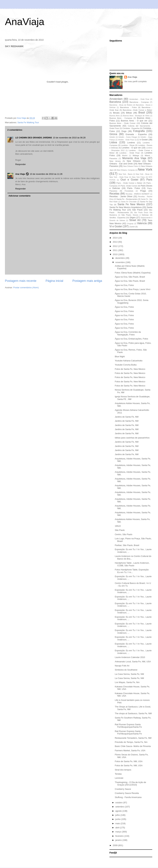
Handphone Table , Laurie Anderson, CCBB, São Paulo (132, 564)
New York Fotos (138, 177)
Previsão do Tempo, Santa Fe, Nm (131, 742)
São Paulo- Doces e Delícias (135, 215)
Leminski (119, 778)
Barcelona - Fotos (128, 107)
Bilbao (129, 113)
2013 (115, 242)
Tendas (118, 774)
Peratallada (129, 191)
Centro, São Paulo (123, 534)
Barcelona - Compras (139, 102)
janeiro (119, 840)
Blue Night (120, 357)
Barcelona (115, 102)
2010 (115, 254)
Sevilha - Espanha (117, 217)
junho (118, 819)
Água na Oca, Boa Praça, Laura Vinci (132, 289)
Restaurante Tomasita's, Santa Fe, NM (133, 738)
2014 (115, 238)
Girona (113, 134)
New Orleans (134, 161)
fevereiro (120, 836)
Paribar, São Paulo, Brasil (127, 545)
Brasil (142, 113)
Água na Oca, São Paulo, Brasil (130, 277)
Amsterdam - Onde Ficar (139, 99)
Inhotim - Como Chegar (128, 137)
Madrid (125, 156)
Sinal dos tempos (123, 770)
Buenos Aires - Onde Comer (122, 123)
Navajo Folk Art (122, 666)
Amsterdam (116, 99)
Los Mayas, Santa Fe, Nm (127, 682)
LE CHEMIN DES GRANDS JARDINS (34, 138)
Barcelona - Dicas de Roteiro (121, 105)
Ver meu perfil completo (136, 81)
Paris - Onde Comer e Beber (129, 183)
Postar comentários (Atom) (26, 287)
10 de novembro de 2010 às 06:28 (69, 138)
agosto (119, 811)
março (119, 832)
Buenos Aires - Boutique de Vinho (136, 116)
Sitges (133, 217)
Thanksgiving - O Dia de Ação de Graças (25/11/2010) (130, 784)
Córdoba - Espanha (131, 128)
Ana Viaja (20, 174)
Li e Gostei (143, 140)
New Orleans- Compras (126, 170)
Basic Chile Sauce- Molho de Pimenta (133, 746)
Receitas (114, 194)
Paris (149, 180)
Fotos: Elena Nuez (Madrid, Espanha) (133, 273)
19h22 (118, 526)
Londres (131, 143)
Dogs (124, 131)
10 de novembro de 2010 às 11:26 (46, 174)
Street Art (135, 220)
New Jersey (115, 161)
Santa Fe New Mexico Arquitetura (125, 207)
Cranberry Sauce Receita (127, 793)
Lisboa (113, 142)
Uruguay (130, 224)
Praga (143, 191)
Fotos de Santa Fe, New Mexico (130, 369)
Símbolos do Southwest (126, 670)
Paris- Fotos (134, 188)
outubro (119, 803)
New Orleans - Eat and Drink (131, 162)
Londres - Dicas (128, 145)
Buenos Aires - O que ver (134, 121)
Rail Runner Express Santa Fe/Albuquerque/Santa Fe (128, 726)
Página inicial (54, 281)
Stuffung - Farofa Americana (128, 797)
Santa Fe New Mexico (131, 204)
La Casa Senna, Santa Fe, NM (129, 674)
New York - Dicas (143, 174)
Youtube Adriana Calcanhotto (129, 361)
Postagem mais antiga (87, 281)
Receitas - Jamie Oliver (121, 196)
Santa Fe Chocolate (129, 202)
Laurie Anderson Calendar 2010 (130, 657)
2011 (115, 250)
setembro (120, 807)
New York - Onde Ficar (119, 177)
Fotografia (139, 131)
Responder (21, 164)
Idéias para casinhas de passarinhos (132, 438)
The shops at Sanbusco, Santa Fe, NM (133, 713)
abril (118, 828)
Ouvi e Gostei (129, 180)
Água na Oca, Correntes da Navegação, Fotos (128, 333)
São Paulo (137, 210)
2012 (115, 246)
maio (118, 823)
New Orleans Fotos (131, 166)
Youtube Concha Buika (126, 365)
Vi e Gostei (116, 226)
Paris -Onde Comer (129, 186)
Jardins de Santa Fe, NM (127, 417)
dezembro (120, 258)
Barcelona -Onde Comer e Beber (138, 110)
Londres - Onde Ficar (130, 153)
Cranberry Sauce (123, 789)
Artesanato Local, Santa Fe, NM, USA (133, 662)
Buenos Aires (115, 116)
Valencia (142, 223)
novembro (120, 262)
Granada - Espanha (136, 134)
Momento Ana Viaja (134, 158)
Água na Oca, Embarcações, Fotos (131, 339)
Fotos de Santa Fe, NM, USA (129, 761)
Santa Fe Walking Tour (28, 122)
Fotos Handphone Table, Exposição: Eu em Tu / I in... (132, 571)
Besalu (116, 113)
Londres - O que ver (131, 148)
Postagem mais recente (21, 281)
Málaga (136, 155)
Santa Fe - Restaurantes (127, 199)
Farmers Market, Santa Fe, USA (130, 750)
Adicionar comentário (20, 196)
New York (145, 169)
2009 (115, 845)
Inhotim (112, 137)
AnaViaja (25, 22)
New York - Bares (126, 174)
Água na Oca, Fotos (124, 285)
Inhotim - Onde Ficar (126, 140)
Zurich (132, 227)
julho (118, 815)
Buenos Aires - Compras (121, 118)
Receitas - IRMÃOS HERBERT (138, 194)
